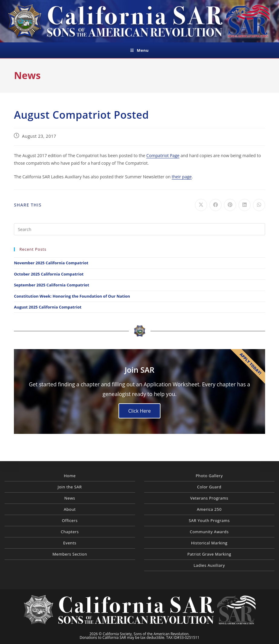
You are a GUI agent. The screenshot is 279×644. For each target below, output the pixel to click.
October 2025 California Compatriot (49, 274)
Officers (70, 520)
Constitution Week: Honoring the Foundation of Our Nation (72, 296)
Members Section (70, 554)
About (70, 509)
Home (70, 476)
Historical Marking (209, 543)
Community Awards (209, 532)
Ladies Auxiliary (209, 565)
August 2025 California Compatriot (48, 307)
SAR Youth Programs (209, 520)
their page (182, 177)
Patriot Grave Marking (209, 554)
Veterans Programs (209, 498)
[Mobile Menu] (139, 50)
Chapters (70, 532)
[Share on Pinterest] (230, 205)
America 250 (209, 509)
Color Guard (209, 487)
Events (70, 543)
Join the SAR (70, 487)
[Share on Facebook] (216, 205)
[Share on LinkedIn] (245, 205)
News (70, 498)
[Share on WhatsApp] (259, 205)
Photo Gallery (209, 476)
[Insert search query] (139, 229)
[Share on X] (201, 205)
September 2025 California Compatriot (52, 285)
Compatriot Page (163, 155)
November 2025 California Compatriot (51, 263)
